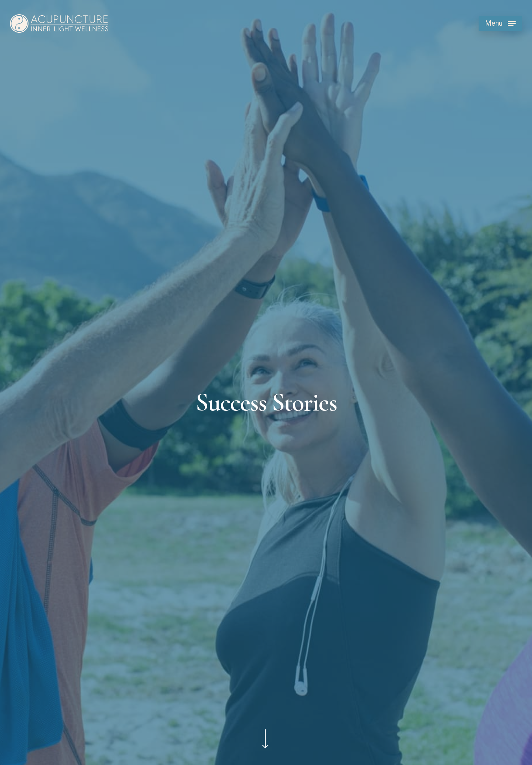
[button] (500, 24)
